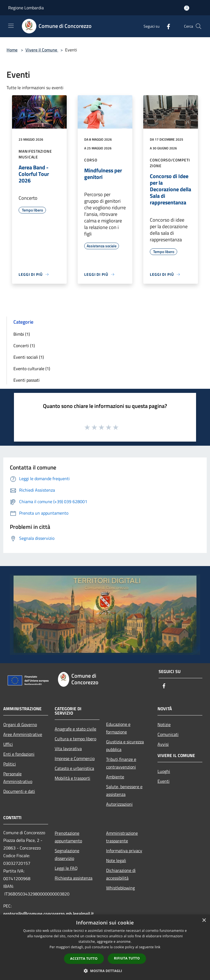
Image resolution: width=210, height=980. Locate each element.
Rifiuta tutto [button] (127, 958)
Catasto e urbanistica (74, 768)
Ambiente (115, 777)
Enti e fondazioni (19, 754)
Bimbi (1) (22, 334)
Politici (10, 764)
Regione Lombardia (26, 8)
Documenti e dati (19, 791)
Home (12, 50)
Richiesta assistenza (74, 878)
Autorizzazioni (119, 804)
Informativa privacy (124, 851)
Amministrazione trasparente (122, 837)
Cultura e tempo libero (75, 739)
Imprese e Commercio (75, 758)
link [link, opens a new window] (158, 947)
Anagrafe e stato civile (75, 729)
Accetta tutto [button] (84, 959)
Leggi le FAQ (66, 868)
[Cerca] (199, 26)
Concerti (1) (24, 346)
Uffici (8, 744)
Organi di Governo (20, 724)
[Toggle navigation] (11, 26)
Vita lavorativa (68, 749)
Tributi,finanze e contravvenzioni (121, 763)
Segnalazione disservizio (67, 854)
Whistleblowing (120, 888)
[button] (105, 971)
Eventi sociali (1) (29, 357)
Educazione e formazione (118, 728)
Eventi (164, 781)
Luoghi (164, 771)
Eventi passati (27, 380)
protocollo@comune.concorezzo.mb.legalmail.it (49, 914)
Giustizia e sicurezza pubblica (125, 746)
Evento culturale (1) (32, 369)
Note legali (116, 860)
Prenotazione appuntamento (68, 837)
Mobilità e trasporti (72, 778)
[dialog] (105, 947)
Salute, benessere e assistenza (124, 790)
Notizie (164, 724)
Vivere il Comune (42, 50)
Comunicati (168, 734)
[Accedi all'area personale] (187, 8)
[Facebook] (166, 26)
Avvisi (163, 744)
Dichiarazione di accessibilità (121, 874)
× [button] (204, 920)
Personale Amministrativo (18, 778)
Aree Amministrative (23, 734)
